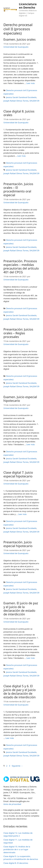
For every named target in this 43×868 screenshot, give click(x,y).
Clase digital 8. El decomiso (16, 863)
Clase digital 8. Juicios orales (19, 113)
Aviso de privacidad (12, 804)
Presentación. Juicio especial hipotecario (18, 544)
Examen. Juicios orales (19, 39)
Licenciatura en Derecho (28, 6)
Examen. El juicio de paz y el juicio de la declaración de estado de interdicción (21, 609)
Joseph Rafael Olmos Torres (16, 101)
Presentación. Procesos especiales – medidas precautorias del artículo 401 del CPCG (21, 267)
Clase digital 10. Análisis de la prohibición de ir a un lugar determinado (17, 849)
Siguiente (17, 766)
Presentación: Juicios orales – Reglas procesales (18, 333)
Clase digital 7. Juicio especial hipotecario (18, 474)
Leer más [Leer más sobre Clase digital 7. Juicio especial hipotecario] (22, 514)
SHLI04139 (34, 101)
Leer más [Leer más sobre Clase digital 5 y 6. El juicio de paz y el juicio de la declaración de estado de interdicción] (10, 738)
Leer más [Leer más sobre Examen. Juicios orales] (31, 83)
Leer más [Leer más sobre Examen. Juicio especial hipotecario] (31, 444)
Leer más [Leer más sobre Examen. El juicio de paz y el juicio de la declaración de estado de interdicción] (31, 658)
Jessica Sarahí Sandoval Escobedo (21, 97)
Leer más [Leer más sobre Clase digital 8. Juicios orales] (21, 156)
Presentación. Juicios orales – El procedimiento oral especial (18, 189)
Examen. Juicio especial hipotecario (20, 399)
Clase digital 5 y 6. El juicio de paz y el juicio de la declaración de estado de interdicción (20, 692)
